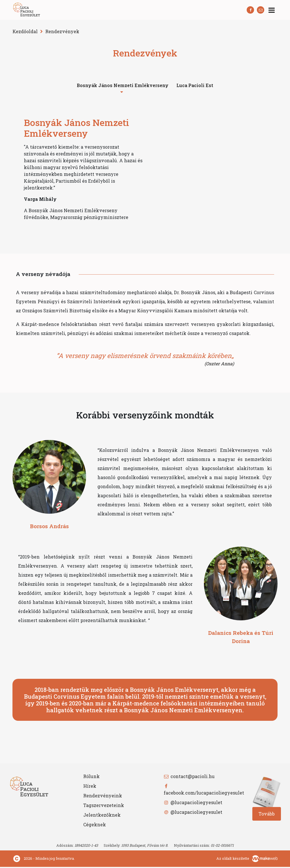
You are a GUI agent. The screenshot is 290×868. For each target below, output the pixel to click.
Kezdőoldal (25, 31)
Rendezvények (62, 31)
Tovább (267, 815)
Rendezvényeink (103, 797)
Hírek (90, 787)
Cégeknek (95, 826)
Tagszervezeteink (104, 806)
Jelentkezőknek (102, 816)
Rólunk (91, 777)
